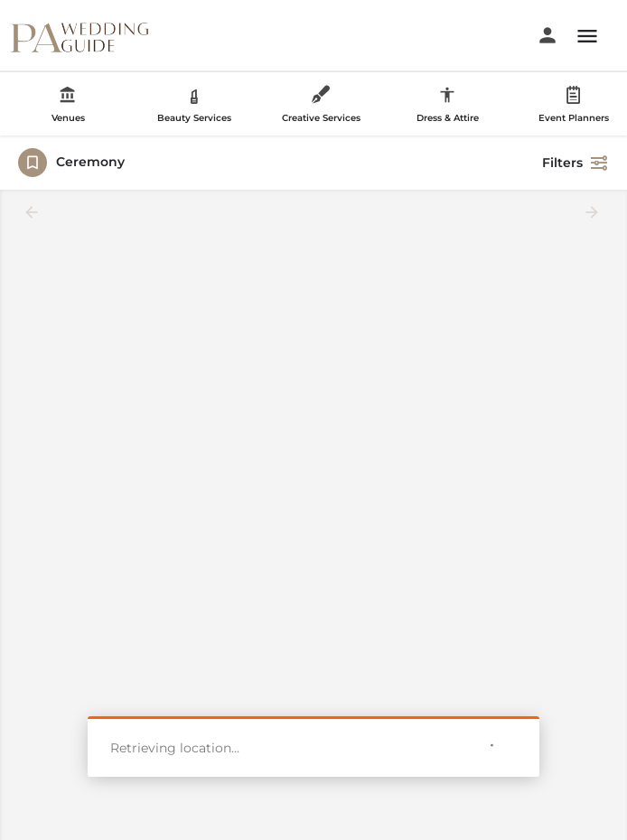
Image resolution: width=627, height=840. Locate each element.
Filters (576, 163)
